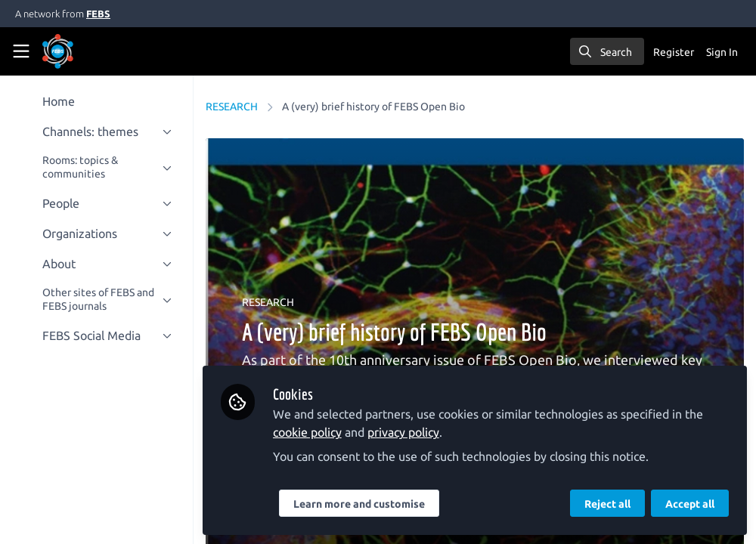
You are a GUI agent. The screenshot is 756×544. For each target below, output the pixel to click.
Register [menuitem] (674, 52)
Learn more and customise (359, 504)
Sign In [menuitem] (722, 52)
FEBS (98, 14)
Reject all (607, 504)
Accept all (690, 504)
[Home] (79, 51)
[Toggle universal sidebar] (21, 51)
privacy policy (403, 432)
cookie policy (307, 432)
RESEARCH (232, 107)
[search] (607, 51)
